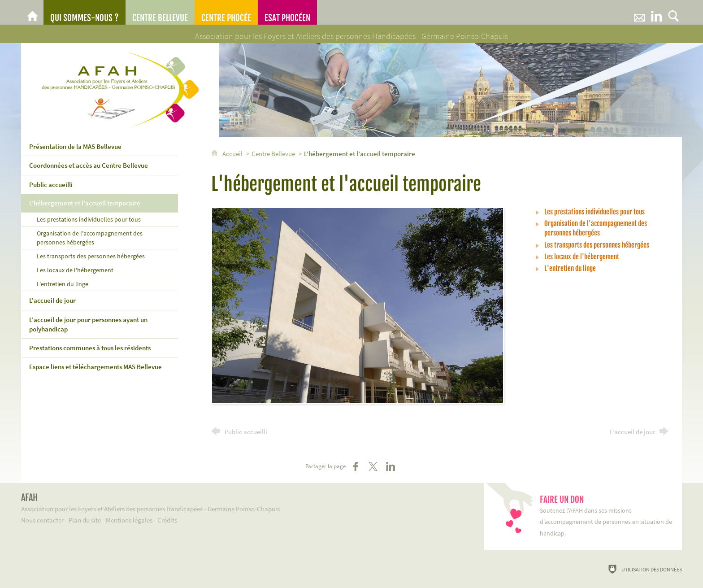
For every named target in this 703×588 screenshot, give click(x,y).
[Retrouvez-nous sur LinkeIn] (656, 12)
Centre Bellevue (273, 154)
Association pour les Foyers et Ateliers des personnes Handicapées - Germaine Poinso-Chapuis (239, 503)
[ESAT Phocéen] (287, 12)
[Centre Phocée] (226, 12)
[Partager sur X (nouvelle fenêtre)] (373, 466)
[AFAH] (32, 12)
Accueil (233, 154)
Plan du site (85, 520)
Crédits (167, 520)
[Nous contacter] (639, 12)
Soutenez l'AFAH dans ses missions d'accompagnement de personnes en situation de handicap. (606, 516)
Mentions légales (129, 520)
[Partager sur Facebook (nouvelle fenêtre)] (356, 466)
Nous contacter (42, 520)
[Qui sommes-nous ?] (85, 12)
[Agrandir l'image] (358, 305)
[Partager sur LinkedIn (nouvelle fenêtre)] (391, 466)
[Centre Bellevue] (160, 12)
